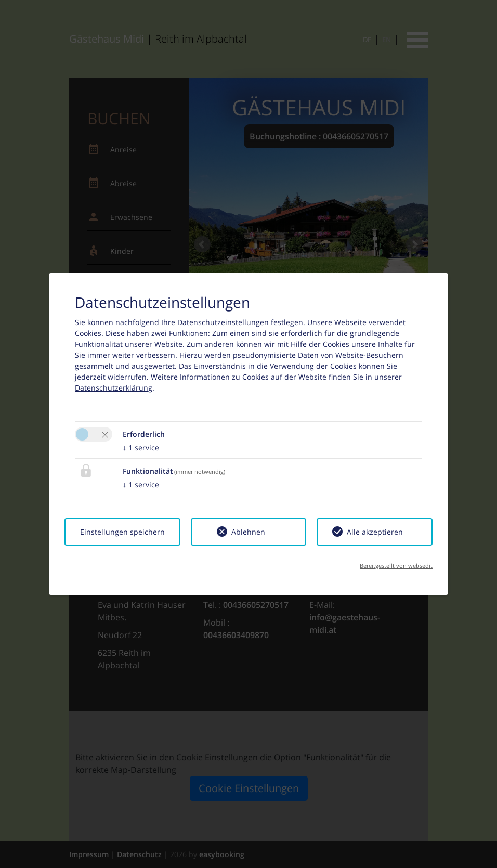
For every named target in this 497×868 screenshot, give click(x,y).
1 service (141, 448)
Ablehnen (248, 532)
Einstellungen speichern (122, 532)
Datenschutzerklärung (114, 388)
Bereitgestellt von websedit (396, 566)
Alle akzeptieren (375, 532)
